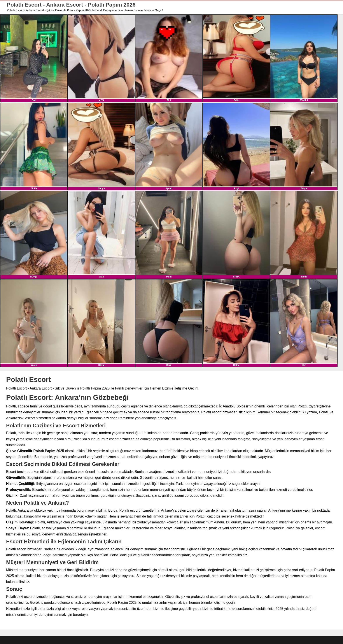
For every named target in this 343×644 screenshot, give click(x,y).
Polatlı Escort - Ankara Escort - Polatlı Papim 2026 (72, 5)
